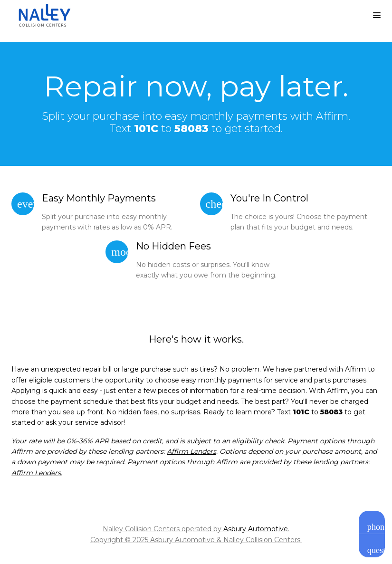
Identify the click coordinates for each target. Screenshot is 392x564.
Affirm (355, 369)
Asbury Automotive (256, 529)
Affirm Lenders (191, 451)
